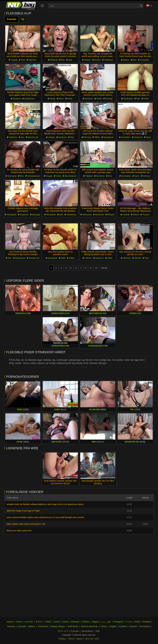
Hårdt (146, 99)
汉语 (98, 631)
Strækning (71, 215)
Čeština (86, 622)
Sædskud (108, 60)
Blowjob (111, 215)
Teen (147, 258)
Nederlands (73, 626)
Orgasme (24, 215)
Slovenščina (87, 631)
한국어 (39, 622)
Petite (70, 99)
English (113, 626)
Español (123, 626)
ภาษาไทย (29, 622)
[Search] (141, 6)
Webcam (127, 258)
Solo (23, 60)
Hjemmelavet (70, 176)
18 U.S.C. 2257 (92, 639)
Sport (148, 137)
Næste (104, 268)
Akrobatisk (128, 99)
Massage (36, 215)
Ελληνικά (75, 622)
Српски (10, 622)
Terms (71, 639)
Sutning (109, 99)
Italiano (32, 626)
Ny (23, 19)
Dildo (63, 258)
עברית (129, 622)
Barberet (17, 99)
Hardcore (89, 99)
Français (75, 631)
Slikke (97, 137)
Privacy (62, 639)
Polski (137, 622)
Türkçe (104, 626)
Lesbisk (126, 215)
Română (146, 622)
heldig (52, 99)
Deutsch (133, 626)
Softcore (147, 176)
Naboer (87, 60)
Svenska (11, 626)
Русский (22, 626)
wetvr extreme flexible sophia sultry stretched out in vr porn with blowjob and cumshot (45, 517)
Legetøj (14, 60)
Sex (22, 137)
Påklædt (54, 60)
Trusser (146, 215)
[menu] (42, 6)
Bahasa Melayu (58, 626)
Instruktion (126, 137)
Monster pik (33, 137)
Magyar (95, 622)
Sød (70, 60)
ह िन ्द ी (63, 631)
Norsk (19, 622)
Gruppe (51, 137)
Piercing (87, 137)
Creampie (144, 60)
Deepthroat (29, 99)
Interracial (12, 176)
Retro (61, 99)
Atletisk (138, 258)
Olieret (136, 215)
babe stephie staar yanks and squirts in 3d (26, 524)
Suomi (57, 622)
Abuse (80, 639)
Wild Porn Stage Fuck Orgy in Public (23, 511)
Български (145, 626)
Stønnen (32, 60)
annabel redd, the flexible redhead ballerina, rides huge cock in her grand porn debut (45, 504)
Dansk (65, 622)
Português (119, 622)
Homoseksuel (34, 176)
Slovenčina (43, 626)
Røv (63, 60)
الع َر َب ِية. (106, 622)
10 (96, 268)
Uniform (88, 258)
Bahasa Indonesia (89, 626)
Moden (97, 60)
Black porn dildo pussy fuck (19, 531)
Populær (12, 19)
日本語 (48, 622)
